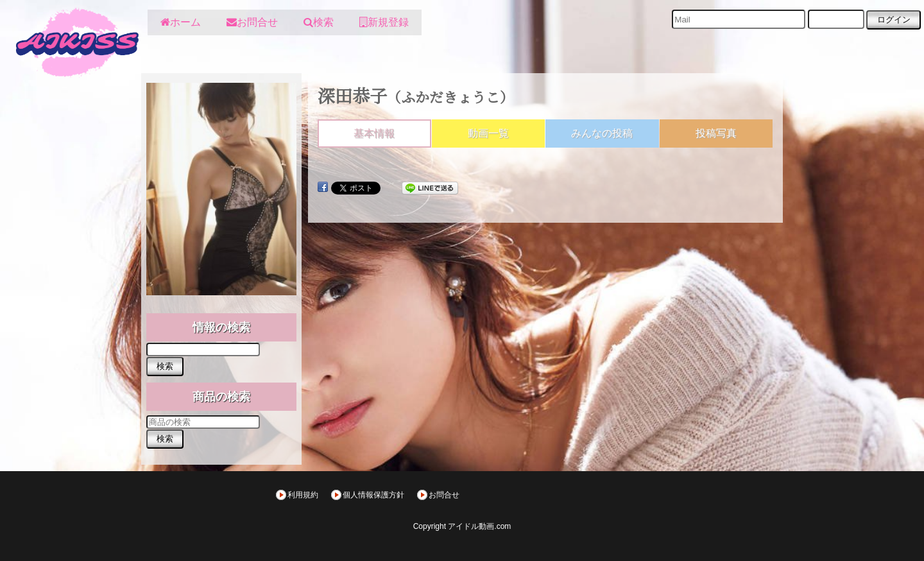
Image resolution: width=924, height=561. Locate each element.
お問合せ (444, 495)
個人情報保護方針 (373, 495)
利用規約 (303, 495)
